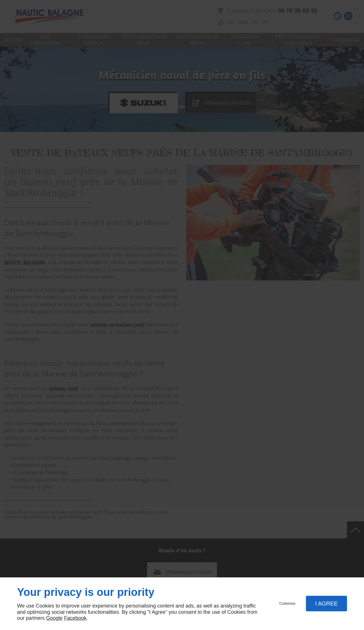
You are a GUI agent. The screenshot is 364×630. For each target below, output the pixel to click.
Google (54, 618)
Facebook (75, 618)
